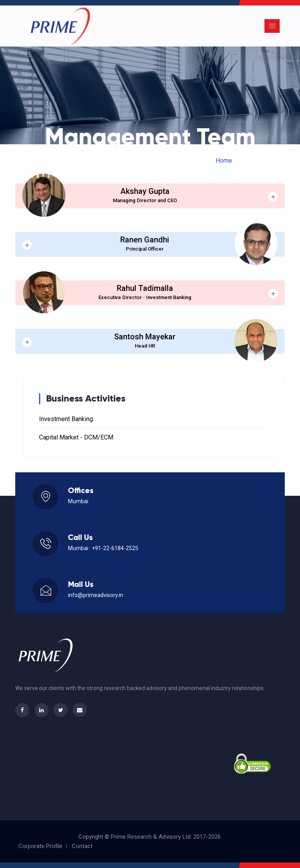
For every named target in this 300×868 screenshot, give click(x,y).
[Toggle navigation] (272, 26)
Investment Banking (66, 419)
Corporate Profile (40, 846)
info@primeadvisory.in (96, 595)
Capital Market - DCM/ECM (76, 437)
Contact (82, 846)
